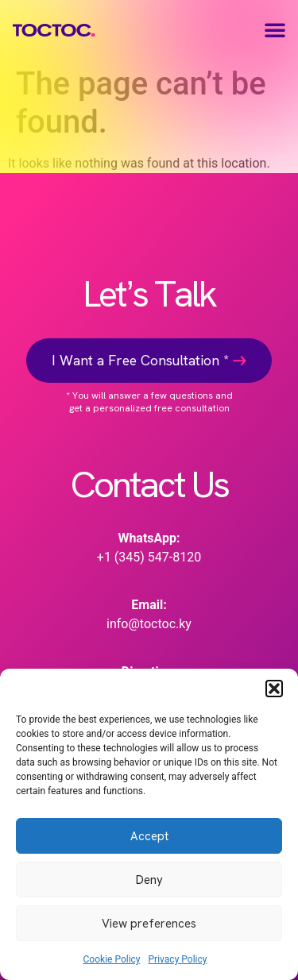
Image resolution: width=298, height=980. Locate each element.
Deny (149, 880)
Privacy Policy (178, 959)
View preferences (149, 924)
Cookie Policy (112, 959)
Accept (149, 836)
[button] (274, 689)
